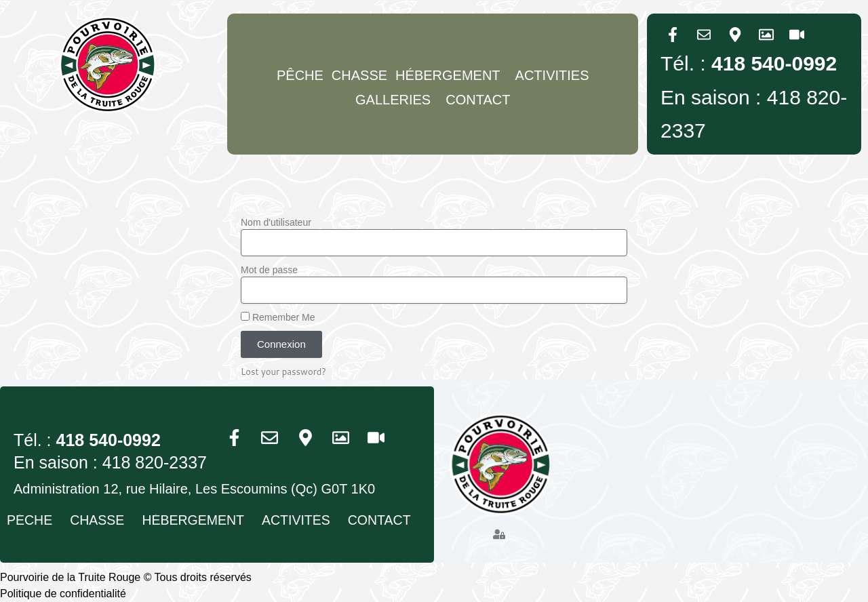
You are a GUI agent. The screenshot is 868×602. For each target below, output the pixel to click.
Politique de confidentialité (63, 594)
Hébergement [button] (451, 75)
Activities (552, 75)
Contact (478, 100)
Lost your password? (285, 372)
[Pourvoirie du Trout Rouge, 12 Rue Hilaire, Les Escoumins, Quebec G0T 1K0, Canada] (716, 478)
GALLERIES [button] (396, 100)
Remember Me (278, 317)
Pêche (300, 75)
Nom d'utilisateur (276, 222)
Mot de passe (269, 270)
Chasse (359, 75)
